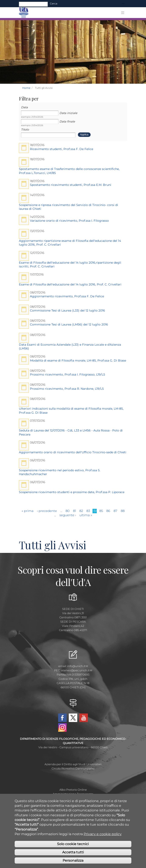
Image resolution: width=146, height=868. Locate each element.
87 (115, 511)
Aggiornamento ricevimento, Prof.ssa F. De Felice (67, 296)
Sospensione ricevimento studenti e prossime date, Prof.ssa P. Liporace (72, 492)
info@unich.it (78, 666)
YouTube (84, 718)
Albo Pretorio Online (73, 790)
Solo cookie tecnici (73, 844)
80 (68, 511)
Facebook (62, 718)
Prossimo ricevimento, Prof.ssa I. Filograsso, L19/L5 (67, 374)
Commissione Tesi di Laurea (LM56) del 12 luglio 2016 (69, 324)
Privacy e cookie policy (103, 834)
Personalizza (73, 860)
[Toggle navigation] (123, 4)
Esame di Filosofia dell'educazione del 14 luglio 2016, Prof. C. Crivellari (70, 284)
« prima (28, 511)
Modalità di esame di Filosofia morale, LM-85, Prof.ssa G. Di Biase (78, 360)
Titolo (25, 129)
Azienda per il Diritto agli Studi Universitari (73, 764)
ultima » (86, 515)
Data (24, 107)
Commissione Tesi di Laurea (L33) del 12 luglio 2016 (67, 310)
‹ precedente (47, 511)
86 (108, 511)
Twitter (73, 718)
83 (88, 511)
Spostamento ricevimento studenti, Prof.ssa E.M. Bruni (71, 185)
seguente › (68, 515)
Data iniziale (68, 113)
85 (101, 511)
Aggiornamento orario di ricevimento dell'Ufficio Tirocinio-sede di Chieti (73, 452)
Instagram (62, 728)
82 (81, 511)
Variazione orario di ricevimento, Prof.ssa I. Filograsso (69, 221)
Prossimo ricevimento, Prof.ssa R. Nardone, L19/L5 (67, 389)
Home (26, 88)
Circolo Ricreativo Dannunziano (73, 768)
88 (123, 511)
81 (74, 511)
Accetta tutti (73, 852)
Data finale (67, 121)
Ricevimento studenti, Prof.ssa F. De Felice (62, 149)
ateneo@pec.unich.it (77, 670)
